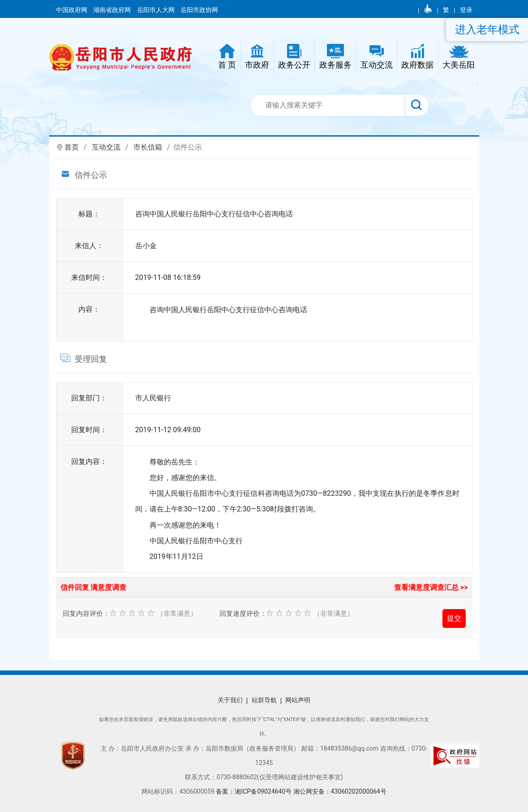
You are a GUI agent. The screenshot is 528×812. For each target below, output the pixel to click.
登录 (466, 10)
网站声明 (298, 700)
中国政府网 (72, 10)
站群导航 (264, 700)
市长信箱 (148, 147)
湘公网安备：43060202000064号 (340, 791)
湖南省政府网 (113, 10)
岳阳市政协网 (199, 10)
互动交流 (106, 147)
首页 (72, 147)
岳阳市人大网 (157, 10)
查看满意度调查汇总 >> (431, 587)
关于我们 (230, 700)
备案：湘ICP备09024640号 (254, 791)
